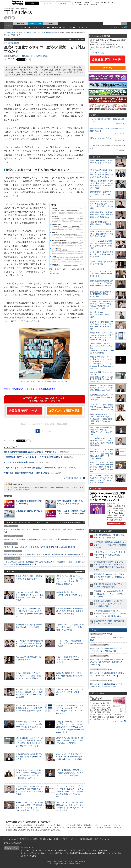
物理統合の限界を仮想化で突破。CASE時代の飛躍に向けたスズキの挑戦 (70, 676)
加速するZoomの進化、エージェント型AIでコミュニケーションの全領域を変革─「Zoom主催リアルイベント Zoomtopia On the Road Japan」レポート (70, 727)
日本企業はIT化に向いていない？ (29, 511)
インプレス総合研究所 (77, 850)
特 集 (51, 23)
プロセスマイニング (38, 27)
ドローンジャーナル (114, 853)
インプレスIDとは (98, 53)
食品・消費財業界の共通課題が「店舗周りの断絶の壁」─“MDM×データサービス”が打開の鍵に (70, 773)
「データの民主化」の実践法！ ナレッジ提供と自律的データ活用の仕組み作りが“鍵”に (70, 627)
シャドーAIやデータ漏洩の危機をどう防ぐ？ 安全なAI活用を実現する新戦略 (70, 643)
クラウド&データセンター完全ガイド (34, 850)
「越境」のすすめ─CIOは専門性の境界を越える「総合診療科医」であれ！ (34, 468)
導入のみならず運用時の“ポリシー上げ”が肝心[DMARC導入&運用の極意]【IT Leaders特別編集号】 (44, 554)
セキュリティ (67, 27)
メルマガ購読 (33, 839)
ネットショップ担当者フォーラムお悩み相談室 (62, 853)
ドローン (86, 5)
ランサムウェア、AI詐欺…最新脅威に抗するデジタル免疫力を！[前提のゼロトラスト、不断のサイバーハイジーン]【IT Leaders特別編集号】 (45, 563)
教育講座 (94, 5)
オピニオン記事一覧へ (76, 39)
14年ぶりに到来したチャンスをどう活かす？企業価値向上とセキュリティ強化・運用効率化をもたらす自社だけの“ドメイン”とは (101, 377)
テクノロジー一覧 (25, 33)
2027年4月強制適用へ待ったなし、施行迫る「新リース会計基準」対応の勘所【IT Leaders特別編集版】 (44, 531)
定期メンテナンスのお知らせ (100, 138)
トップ (9, 25)
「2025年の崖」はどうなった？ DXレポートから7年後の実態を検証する (33, 457)
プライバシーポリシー (70, 839)
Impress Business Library (99, 47)
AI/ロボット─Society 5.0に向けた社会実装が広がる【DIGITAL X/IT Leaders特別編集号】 (40, 547)
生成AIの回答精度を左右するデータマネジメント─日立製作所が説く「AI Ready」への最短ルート (29, 676)
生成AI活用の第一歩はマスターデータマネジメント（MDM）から (102, 194)
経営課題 (21, 23)
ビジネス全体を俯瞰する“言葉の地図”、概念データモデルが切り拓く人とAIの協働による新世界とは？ (29, 643)
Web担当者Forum (61, 850)
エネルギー (78, 5)
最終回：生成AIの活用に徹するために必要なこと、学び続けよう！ (31, 452)
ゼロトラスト (27, 490)
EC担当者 (87, 2)
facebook (10, 18)
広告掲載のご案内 (46, 839)
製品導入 (63, 3)
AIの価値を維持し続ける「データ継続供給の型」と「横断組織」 (101, 224)
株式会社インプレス (28, 847)
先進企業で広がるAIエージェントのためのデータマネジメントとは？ (70, 692)
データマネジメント (83, 27)
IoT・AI (103, 2)
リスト (28, 59)
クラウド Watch (92, 850)
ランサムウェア (13, 488)
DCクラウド (48, 3)
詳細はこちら (118, 721)
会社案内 (57, 839)
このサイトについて (11, 839)
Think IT (51, 850)
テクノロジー (36, 23)
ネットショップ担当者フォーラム (32, 853)
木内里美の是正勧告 (51, 33)
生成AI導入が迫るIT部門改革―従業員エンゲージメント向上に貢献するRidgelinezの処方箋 (70, 740)
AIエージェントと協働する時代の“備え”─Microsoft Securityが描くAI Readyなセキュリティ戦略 (69, 757)
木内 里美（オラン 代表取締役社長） (35, 56)
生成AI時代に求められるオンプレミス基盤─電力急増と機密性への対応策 (29, 757)
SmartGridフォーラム (106, 850)
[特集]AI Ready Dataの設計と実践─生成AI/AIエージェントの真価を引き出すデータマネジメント (107, 497)
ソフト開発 (95, 2)
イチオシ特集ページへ (116, 524)
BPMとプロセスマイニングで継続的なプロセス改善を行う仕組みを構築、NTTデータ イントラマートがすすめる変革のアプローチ (101, 467)
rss (13, 18)
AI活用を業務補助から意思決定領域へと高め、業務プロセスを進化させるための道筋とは (70, 611)
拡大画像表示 (54, 274)
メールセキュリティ (63, 488)
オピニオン (37, 33)
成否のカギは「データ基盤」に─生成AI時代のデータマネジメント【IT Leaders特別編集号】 (41, 539)
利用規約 (23, 839)
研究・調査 (111, 2)
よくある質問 (17, 843)
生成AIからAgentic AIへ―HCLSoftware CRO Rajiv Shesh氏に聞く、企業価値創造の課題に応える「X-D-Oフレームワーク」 (101, 419)
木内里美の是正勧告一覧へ (75, 478)
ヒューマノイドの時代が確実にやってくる (21, 462)
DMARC (52, 488)
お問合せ (7, 843)
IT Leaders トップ (10, 33)
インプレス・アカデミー (29, 856)
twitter (6, 18)
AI (50, 27)
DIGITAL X (102, 853)
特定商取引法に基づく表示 (89, 839)
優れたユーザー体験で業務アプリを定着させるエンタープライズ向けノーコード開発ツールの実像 (29, 708)
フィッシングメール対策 (39, 488)
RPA (56, 27)
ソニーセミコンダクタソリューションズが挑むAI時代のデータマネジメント (70, 660)
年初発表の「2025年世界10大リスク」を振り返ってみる (27, 473)
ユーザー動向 (22, 27)
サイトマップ (105, 839)
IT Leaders (18, 12)
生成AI (19, 490)
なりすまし (75, 488)
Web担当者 (78, 2)
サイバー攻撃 (25, 488)
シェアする (9, 59)
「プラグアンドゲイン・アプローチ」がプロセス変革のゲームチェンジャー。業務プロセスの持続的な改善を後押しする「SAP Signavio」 (70, 792)
